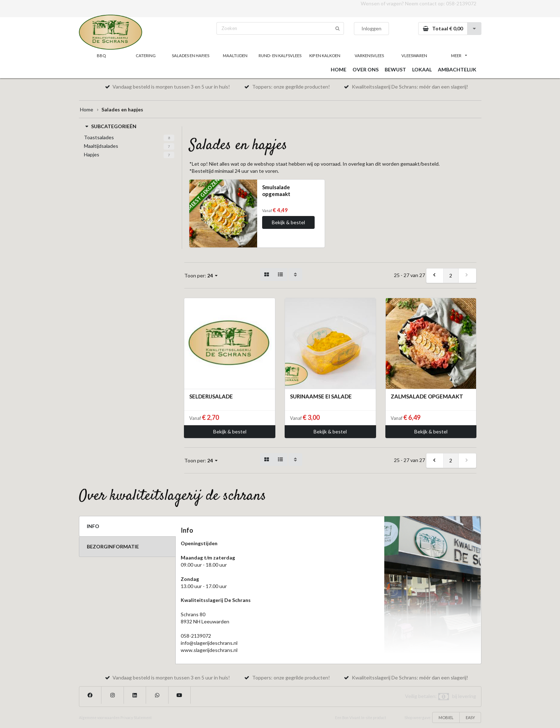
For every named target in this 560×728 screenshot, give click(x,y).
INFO (93, 526)
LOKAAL (422, 69)
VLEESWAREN (414, 56)
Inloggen (371, 28)
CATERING (146, 56)
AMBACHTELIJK (457, 69)
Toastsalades (99, 137)
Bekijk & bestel (288, 222)
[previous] (435, 276)
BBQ (101, 56)
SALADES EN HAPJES (191, 56)
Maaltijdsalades (101, 146)
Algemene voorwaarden (99, 718)
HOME (339, 69)
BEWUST (395, 69)
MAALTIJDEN (235, 56)
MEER (459, 56)
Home (87, 109)
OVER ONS (366, 69)
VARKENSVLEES (369, 56)
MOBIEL (446, 717)
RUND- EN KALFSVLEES (280, 56)
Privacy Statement (136, 718)
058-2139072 (461, 3)
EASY (470, 717)
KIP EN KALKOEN (325, 56)
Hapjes (92, 154)
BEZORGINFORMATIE (113, 546)
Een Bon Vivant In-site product (361, 718)
